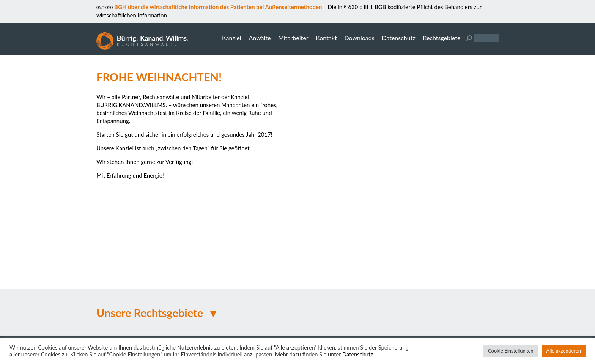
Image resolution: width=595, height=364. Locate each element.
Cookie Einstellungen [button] (511, 351)
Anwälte (260, 38)
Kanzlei (232, 38)
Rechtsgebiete (442, 38)
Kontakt (326, 38)
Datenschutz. (358, 354)
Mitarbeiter (293, 38)
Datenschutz (398, 38)
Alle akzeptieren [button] (564, 351)
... (170, 15)
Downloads (359, 38)
